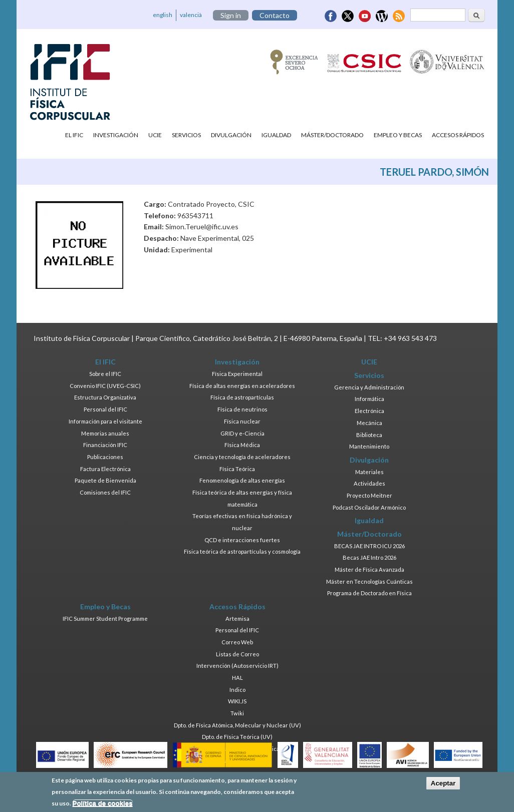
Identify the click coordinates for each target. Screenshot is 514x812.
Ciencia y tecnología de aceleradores (242, 457)
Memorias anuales (105, 433)
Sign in (231, 15)
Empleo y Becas (398, 135)
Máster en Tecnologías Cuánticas (369, 581)
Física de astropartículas (242, 397)
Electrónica (369, 411)
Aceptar (443, 784)
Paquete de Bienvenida (105, 480)
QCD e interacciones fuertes (242, 540)
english (163, 15)
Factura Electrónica (105, 469)
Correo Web (237, 642)
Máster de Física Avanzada (369, 569)
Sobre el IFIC (105, 374)
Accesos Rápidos (458, 135)
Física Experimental (237, 374)
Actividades (369, 483)
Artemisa (237, 619)
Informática (369, 399)
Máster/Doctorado (332, 135)
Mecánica (369, 423)
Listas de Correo (237, 654)
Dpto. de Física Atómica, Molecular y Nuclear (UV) (237, 725)
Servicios (186, 135)
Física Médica (242, 445)
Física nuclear (242, 421)
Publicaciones (105, 457)
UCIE (155, 135)
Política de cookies (103, 804)
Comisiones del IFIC (105, 492)
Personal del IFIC (105, 409)
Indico (237, 690)
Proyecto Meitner (369, 495)
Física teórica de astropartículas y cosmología (242, 551)
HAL (237, 678)
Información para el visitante (105, 421)
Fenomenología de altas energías (242, 480)
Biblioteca (369, 435)
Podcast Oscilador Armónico (369, 507)
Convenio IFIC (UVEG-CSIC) (105, 386)
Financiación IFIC (105, 445)
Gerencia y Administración (369, 387)
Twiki (237, 713)
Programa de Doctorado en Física (369, 593)
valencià (191, 15)
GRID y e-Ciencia (242, 433)
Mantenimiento (369, 446)
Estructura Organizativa (105, 397)
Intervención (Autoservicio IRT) (237, 666)
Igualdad (276, 135)
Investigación (116, 135)
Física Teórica (237, 469)
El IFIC (74, 135)
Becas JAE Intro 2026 (369, 557)
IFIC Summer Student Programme (105, 619)
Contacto (275, 15)
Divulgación (231, 135)
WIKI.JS (237, 701)
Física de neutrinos (242, 409)
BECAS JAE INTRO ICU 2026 (369, 546)
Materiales (369, 472)
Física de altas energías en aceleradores (242, 386)
